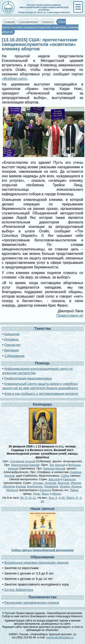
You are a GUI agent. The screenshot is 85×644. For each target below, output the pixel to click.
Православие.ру (70, 315)
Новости (48, 22)
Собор (65, 476)
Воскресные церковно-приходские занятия (36, 563)
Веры (45, 494)
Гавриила (69, 479)
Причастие (12, 345)
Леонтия (9, 486)
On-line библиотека (19, 590)
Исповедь (11, 339)
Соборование (14, 356)
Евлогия (49, 468)
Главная (9, 22)
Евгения (46, 490)
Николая (51, 483)
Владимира (35, 486)
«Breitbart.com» (15, 79)
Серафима (17, 461)
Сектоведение (28, 22)
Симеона (76, 472)
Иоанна (76, 483)
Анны (37, 494)
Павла (74, 490)
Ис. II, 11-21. (29, 498)
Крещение (12, 334)
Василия (54, 479)
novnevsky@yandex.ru (60, 637)
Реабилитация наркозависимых (28, 378)
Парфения (51, 486)
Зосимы (38, 483)
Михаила (12, 490)
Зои (52, 465)
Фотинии (74, 465)
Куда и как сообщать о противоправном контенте (41, 394)
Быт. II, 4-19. (57, 498)
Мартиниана (20, 465)
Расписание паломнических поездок (32, 603)
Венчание (12, 350)
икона (30, 461)
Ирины (57, 494)
